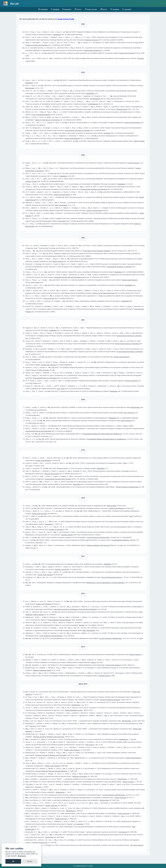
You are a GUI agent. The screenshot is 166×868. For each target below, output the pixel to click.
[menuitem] (43, 9)
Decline (30, 861)
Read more (22, 856)
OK (13, 861)
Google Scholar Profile (66, 19)
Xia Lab (14, 3)
